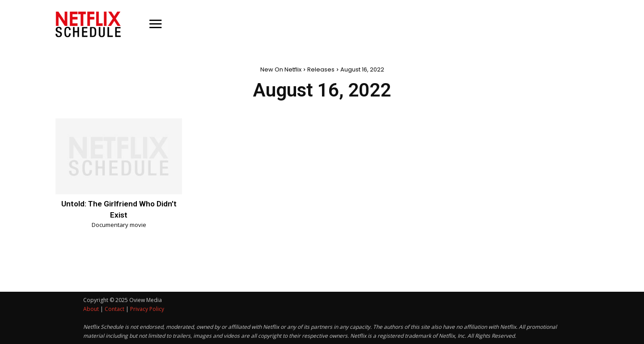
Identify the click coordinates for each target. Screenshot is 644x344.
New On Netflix (281, 69)
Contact (114, 309)
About (91, 309)
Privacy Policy (147, 309)
